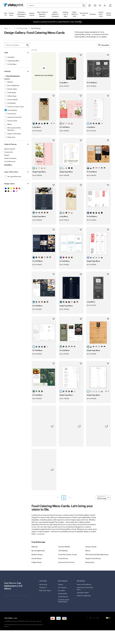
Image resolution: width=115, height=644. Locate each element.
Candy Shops (36, 561)
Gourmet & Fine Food (66, 565)
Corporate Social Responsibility (64, 603)
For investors (62, 590)
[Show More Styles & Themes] (8, 167)
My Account (43, 587)
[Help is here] (90, 5)
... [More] (12, 28)
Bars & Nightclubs (38, 553)
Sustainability (63, 596)
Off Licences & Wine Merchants (97, 557)
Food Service (63, 561)
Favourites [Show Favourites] (104, 47)
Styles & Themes (10, 147)
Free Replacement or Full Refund (13, 588)
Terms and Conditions (84, 587)
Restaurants (90, 565)
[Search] (84, 5)
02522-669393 (8, 620)
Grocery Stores (91, 549)
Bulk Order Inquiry (45, 593)
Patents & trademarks (84, 598)
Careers (61, 587)
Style (6, 55)
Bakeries (35, 549)
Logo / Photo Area (11, 174)
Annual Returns (63, 599)
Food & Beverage (22, 28)
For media (61, 593)
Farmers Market (64, 549)
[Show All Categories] (12, 78)
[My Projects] (95, 6)
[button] (58, 500)
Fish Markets (63, 553)
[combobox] (55, 5)
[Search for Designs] (27, 47)
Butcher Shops (37, 557)
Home (6, 28)
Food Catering (36, 28)
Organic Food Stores (93, 561)
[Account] (105, 5)
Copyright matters (83, 595)
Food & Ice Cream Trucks (68, 557)
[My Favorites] (100, 5)
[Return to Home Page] (14, 5)
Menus (88, 553)
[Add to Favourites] (81, 57)
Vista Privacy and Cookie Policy (85, 591)
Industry (7, 74)
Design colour (9, 186)
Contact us (43, 590)
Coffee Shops (37, 565)
